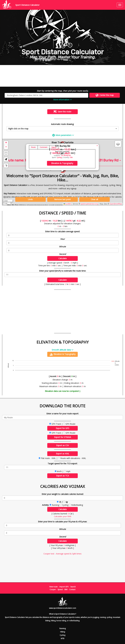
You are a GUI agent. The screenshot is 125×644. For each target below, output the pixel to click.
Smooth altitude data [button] (63, 350)
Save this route (63, 112)
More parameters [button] (63, 135)
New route (53, 587)
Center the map (105, 95)
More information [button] (63, 100)
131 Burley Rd (66, 155)
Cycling (59, 157)
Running (63, 628)
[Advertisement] (62, 76)
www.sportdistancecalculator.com (63, 608)
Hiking (63, 632)
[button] (6, 143)
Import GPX (64, 587)
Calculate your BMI (63, 516)
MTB (63, 638)
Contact (72, 590)
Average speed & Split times (69, 554)
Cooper (53, 590)
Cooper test (49, 554)
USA (71, 157)
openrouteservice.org (89, 204)
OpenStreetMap (116, 204)
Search (73, 587)
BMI (66, 590)
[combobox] (62, 129)
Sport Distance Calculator (27, 5)
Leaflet (67, 204)
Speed (60, 590)
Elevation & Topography (63, 354)
